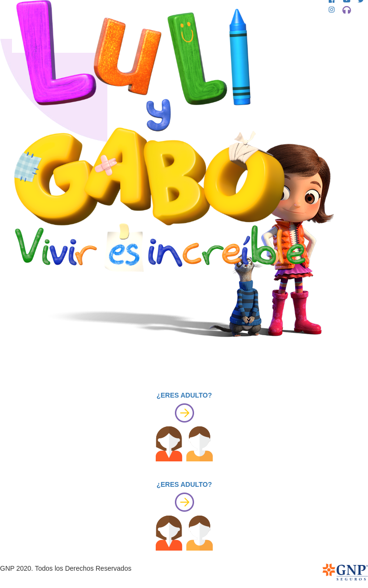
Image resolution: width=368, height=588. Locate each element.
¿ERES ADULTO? (184, 395)
